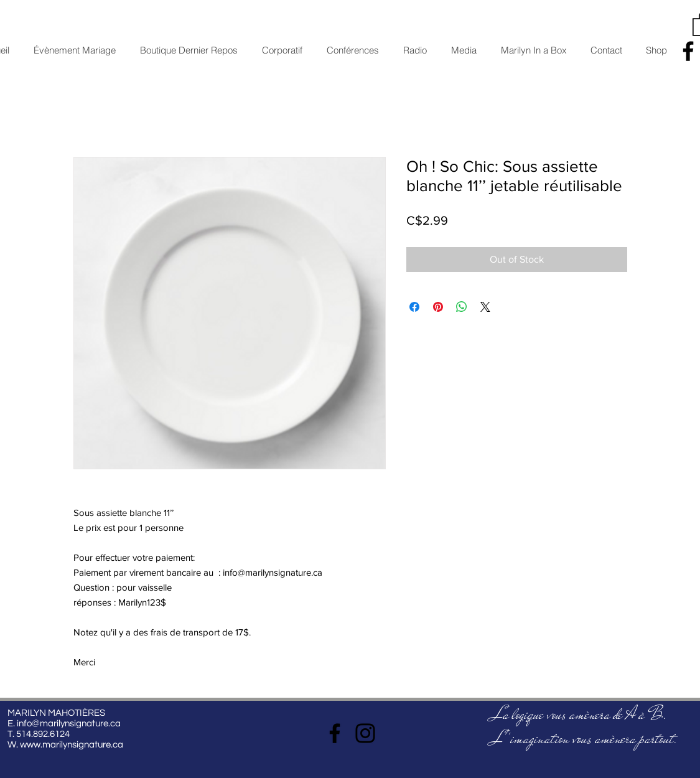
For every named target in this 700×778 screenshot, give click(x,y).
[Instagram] (365, 733)
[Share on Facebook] (414, 307)
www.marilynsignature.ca (72, 745)
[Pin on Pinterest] (438, 307)
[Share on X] (485, 307)
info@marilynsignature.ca (69, 724)
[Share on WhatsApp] (462, 307)
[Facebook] (335, 733)
